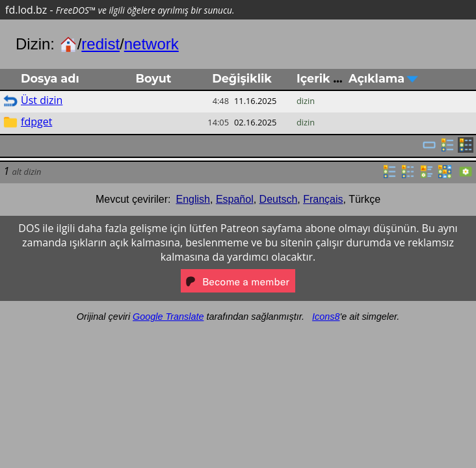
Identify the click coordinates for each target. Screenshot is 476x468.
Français (323, 199)
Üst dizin (42, 100)
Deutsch (279, 199)
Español (235, 199)
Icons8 (326, 317)
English (193, 199)
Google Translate (168, 317)
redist (100, 44)
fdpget (36, 122)
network (152, 44)
